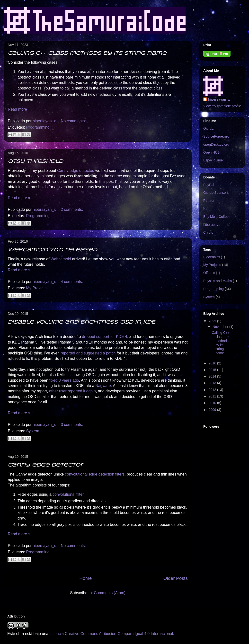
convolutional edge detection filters (95, 474)
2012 (213, 390)
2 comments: (72, 209)
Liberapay (211, 225)
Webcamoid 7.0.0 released (52, 250)
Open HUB (212, 152)
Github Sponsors (216, 193)
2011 (213, 396)
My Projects (36, 288)
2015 (213, 370)
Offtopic (209, 273)
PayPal (209, 185)
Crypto (208, 232)
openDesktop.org (216, 144)
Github (208, 128)
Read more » (19, 109)
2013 (213, 383)
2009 (213, 410)
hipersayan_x (219, 99)
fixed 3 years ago (64, 380)
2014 (213, 376)
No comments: (73, 121)
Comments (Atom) (110, 593)
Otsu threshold (35, 162)
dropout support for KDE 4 (105, 337)
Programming (38, 127)
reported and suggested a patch (88, 353)
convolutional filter (68, 494)
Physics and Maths (218, 281)
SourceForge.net (216, 136)
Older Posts (176, 578)
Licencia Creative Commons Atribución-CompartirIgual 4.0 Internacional (111, 634)
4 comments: (72, 282)
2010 (213, 403)
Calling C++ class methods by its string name (87, 53)
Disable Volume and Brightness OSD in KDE (81, 322)
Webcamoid (61, 259)
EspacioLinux (213, 160)
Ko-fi (207, 209)
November (221, 327)
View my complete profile (222, 106)
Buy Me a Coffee (216, 217)
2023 (213, 321)
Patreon (209, 201)
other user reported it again (72, 391)
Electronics (212, 257)
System (33, 431)
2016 (213, 363)
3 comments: (72, 425)
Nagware (103, 386)
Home (85, 578)
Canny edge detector (75, 171)
